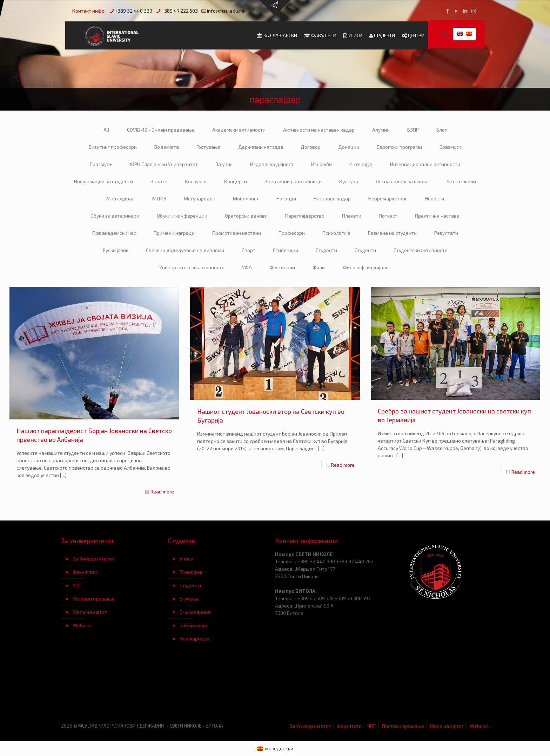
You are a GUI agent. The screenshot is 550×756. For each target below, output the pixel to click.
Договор (311, 147)
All (106, 130)
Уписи (186, 559)
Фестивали (282, 267)
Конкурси (196, 181)
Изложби (321, 164)
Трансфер (191, 572)
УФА (247, 267)
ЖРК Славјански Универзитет (164, 164)
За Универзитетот (93, 559)
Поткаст (388, 216)
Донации (349, 147)
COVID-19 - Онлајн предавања (161, 130)
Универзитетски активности (192, 267)
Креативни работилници (293, 181)
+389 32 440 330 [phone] (133, 11)
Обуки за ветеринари (115, 216)
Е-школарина (195, 612)
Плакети (352, 216)
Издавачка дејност (272, 164)
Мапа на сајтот (90, 612)
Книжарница (194, 639)
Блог (442, 130)
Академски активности (239, 130)
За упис (224, 164)
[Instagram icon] (474, 11)
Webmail (82, 625)
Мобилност (246, 198)
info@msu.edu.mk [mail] (226, 11)
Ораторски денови (246, 216)
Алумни (381, 130)
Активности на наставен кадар (319, 130)
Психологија (336, 233)
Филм (319, 267)
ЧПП (77, 585)
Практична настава (437, 216)
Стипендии (286, 250)
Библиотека (193, 625)
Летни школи (461, 181)
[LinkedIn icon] (465, 11)
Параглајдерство (305, 216)
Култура (349, 181)
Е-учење (189, 599)
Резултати (446, 233)
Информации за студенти (103, 181)
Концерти (236, 181)
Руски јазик (116, 250)
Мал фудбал (120, 198)
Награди (286, 198)
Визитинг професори (113, 147)
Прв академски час (114, 233)
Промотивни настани (237, 233)
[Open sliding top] (275, 8)
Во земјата (167, 147)
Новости (434, 198)
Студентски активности (421, 250)
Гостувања (209, 147)
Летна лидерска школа (402, 181)
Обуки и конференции (182, 216)
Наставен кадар (332, 198)
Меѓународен (200, 198)
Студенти (326, 250)
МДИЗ (159, 198)
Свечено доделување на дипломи (185, 250)
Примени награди (174, 233)
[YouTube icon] (456, 11)
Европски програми (399, 147)
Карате (159, 181)
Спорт (249, 250)
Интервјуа (361, 164)
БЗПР (413, 130)
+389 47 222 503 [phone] (180, 11)
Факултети (85, 572)
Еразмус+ (451, 147)
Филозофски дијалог (367, 267)
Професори (292, 233)
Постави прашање (94, 599)
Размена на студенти (392, 233)
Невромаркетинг (388, 198)
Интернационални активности (425, 164)
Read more (162, 492)
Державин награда (261, 147)
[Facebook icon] (447, 11)
